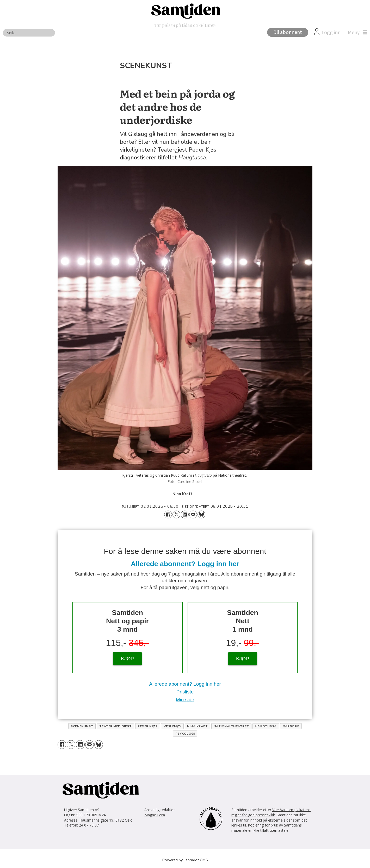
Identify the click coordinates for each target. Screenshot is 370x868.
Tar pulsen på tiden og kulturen (185, 25)
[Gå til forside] (185, 11)
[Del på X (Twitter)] (176, 514)
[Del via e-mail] (193, 514)
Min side (185, 700)
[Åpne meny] (356, 33)
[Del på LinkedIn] (185, 514)
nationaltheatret (231, 726)
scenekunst (82, 726)
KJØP (127, 659)
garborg (291, 726)
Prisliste (185, 692)
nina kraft (197, 726)
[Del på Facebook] (168, 514)
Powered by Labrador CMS (185, 860)
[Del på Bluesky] (201, 514)
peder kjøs (148, 726)
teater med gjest (116, 726)
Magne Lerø (155, 815)
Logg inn (331, 33)
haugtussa (266, 726)
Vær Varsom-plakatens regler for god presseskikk (271, 812)
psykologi (185, 734)
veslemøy (172, 726)
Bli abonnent (288, 32)
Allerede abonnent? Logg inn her (185, 564)
